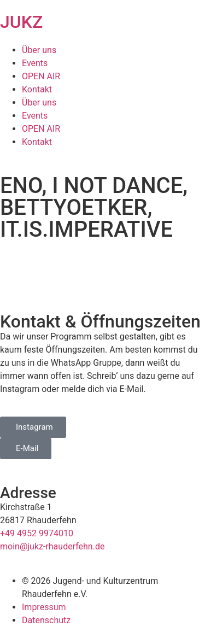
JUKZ (21, 22)
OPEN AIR (41, 76)
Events (35, 63)
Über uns (39, 50)
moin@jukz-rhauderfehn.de (52, 546)
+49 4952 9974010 (37, 533)
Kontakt (37, 89)
